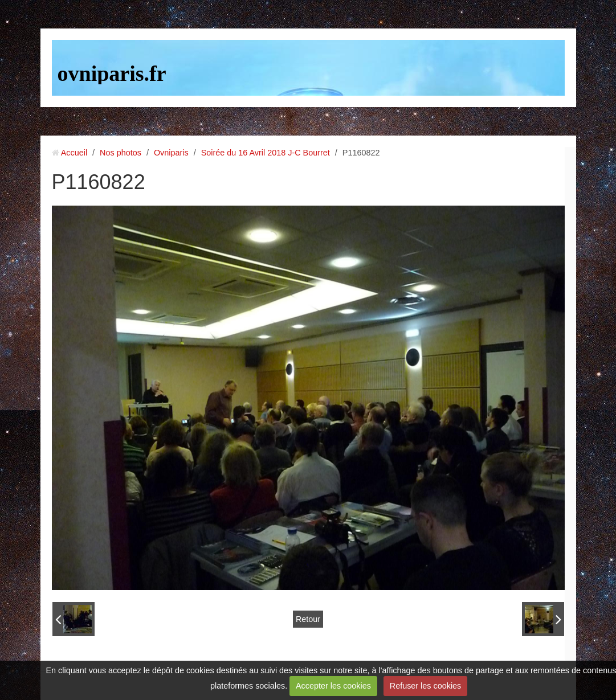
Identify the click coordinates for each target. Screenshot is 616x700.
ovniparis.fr (112, 73)
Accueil (74, 153)
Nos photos (121, 153)
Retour (308, 619)
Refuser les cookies (426, 686)
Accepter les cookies (333, 686)
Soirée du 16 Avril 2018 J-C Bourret (266, 153)
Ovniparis (171, 153)
